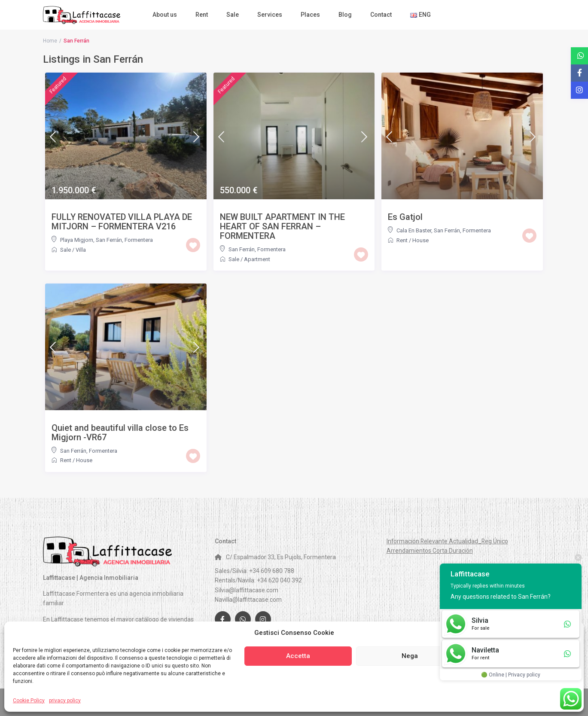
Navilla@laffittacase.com (248, 600)
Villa (81, 250)
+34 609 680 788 (272, 571)
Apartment (257, 259)
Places (310, 15)
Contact (381, 15)
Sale (233, 15)
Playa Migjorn (77, 240)
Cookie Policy (29, 701)
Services (270, 15)
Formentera (139, 240)
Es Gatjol (405, 217)
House (420, 240)
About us (165, 15)
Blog (345, 15)
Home (50, 41)
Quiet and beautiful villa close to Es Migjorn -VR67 (120, 433)
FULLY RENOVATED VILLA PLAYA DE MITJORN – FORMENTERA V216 (122, 222)
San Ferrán (109, 240)
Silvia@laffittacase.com (247, 590)
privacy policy (65, 701)
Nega (410, 656)
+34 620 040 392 (279, 580)
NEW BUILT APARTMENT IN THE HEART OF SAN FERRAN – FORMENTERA (282, 226)
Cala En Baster (414, 230)
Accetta (298, 656)
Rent (202, 15)
